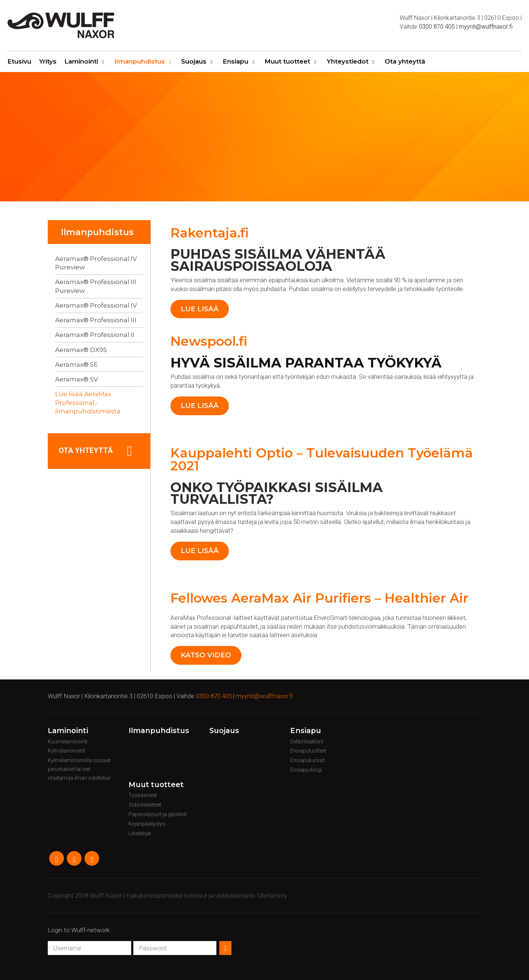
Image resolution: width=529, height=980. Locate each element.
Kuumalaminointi (68, 742)
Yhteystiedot (348, 61)
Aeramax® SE (76, 365)
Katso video (206, 655)
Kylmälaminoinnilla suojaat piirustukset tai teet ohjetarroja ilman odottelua (79, 769)
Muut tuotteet (287, 61)
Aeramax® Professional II (95, 335)
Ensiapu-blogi (306, 770)
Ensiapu (235, 61)
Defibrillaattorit (307, 742)
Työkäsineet (143, 795)
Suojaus (194, 61)
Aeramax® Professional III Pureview (96, 286)
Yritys (48, 61)
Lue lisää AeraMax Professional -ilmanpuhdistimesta (88, 403)
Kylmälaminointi (66, 751)
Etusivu (19, 61)
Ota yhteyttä (405, 61)
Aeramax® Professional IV (96, 305)
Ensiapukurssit (307, 760)
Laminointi (81, 61)
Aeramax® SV (77, 379)
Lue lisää (200, 309)
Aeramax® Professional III (96, 320)
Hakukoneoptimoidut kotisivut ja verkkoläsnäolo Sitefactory (206, 895)
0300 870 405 (437, 27)
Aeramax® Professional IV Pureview (96, 263)
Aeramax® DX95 (81, 350)
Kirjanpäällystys (147, 824)
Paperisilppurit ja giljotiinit (158, 814)
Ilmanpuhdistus (140, 61)
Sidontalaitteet (145, 805)
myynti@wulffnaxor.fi (486, 27)
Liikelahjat (140, 833)
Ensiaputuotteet (308, 751)
